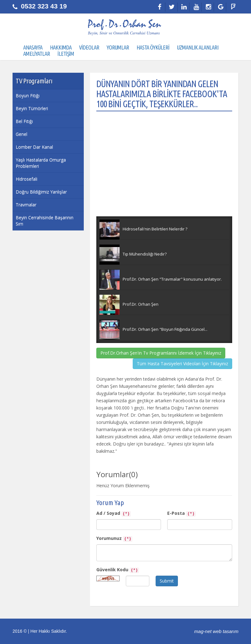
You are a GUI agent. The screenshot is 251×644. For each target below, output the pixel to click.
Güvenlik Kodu (118, 570)
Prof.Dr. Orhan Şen (141, 304)
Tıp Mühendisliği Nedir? (145, 254)
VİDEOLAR (89, 47)
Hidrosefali (27, 179)
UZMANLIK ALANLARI (198, 47)
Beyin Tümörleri (32, 108)
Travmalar (26, 205)
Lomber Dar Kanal (34, 147)
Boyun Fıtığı (28, 95)
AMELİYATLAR (37, 54)
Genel (21, 134)
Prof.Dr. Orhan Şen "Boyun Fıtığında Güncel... (165, 329)
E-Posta (182, 513)
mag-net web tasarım (216, 631)
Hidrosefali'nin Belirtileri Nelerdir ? (155, 229)
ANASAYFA (33, 47)
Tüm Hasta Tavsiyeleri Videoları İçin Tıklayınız (182, 364)
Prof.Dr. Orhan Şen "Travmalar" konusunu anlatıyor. (172, 279)
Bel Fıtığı (24, 121)
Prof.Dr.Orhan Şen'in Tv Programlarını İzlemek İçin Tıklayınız (161, 353)
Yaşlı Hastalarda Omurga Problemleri (41, 163)
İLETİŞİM (66, 54)
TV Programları (34, 81)
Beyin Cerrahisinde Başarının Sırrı (45, 221)
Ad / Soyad (114, 513)
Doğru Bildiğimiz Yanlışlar (41, 192)
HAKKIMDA (61, 47)
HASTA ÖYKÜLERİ (153, 47)
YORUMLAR (118, 47)
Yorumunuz (115, 538)
